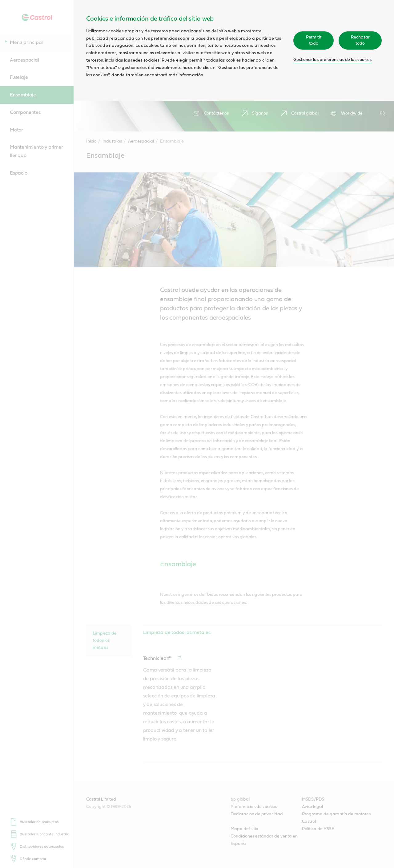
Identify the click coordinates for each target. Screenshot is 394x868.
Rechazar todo (360, 40)
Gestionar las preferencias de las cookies (332, 60)
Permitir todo (314, 40)
